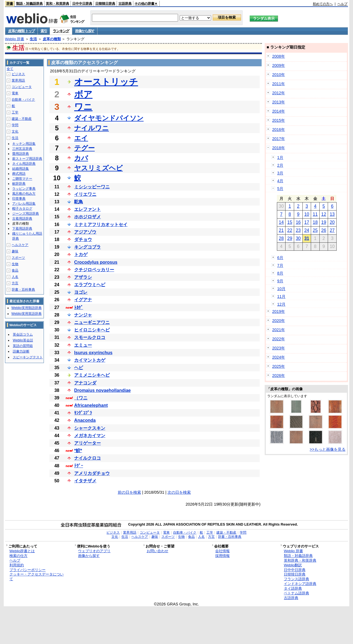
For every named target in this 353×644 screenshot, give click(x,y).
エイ (81, 138)
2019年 (279, 311)
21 (281, 230)
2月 (280, 165)
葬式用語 (19, 174)
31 (307, 238)
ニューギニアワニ (92, 322)
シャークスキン (90, 428)
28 (281, 238)
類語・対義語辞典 (29, 4)
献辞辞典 (19, 184)
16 (298, 222)
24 (307, 230)
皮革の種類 (52, 39)
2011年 (279, 84)
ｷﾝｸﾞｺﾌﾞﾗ (83, 413)
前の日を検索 (129, 492)
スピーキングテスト (28, 357)
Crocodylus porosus (96, 262)
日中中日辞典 (82, 4)
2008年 (279, 56)
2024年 (279, 357)
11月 (281, 296)
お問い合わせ (157, 551)
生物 (15, 264)
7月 (280, 265)
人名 (15, 277)
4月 (280, 181)
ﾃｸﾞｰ (79, 466)
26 (324, 230)
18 (315, 222)
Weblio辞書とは (22, 551)
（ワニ (81, 398)
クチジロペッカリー (94, 270)
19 (324, 222)
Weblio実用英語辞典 (26, 314)
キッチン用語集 (24, 144)
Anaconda (85, 420)
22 (290, 230)
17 (307, 222)
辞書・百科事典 (23, 290)
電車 (15, 93)
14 (281, 222)
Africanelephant (91, 405)
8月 (280, 273)
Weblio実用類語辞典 (26, 308)
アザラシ (83, 277)
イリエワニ (85, 194)
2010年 (279, 75)
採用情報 (222, 556)
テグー (84, 148)
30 (298, 238)
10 (307, 214)
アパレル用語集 (24, 204)
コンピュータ (22, 87)
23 (298, 230)
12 (324, 214)
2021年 (279, 330)
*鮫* (78, 451)
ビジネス (18, 74)
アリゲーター (87, 443)
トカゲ (81, 254)
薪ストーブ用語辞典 (27, 159)
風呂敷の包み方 (24, 194)
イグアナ (83, 300)
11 (315, 214)
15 (290, 222)
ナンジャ (83, 315)
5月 (280, 189)
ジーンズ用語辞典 (26, 214)
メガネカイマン (90, 436)
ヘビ (79, 368)
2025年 (279, 366)
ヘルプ (342, 4)
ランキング (61, 31)
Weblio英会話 (23, 340)
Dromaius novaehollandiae (102, 390)
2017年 (279, 139)
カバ (81, 158)
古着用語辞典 (22, 219)
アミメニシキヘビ (92, 375)
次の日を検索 (179, 492)
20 (332, 222)
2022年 (279, 339)
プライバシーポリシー (27, 570)
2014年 (279, 111)
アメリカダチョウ (92, 473)
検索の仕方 (18, 556)
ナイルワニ (92, 128)
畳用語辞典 (21, 154)
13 (332, 214)
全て (10, 69)
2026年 (279, 376)
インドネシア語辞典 (300, 584)
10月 (281, 289)
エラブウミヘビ (90, 285)
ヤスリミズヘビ (98, 168)
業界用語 (18, 80)
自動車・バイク (23, 100)
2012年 (279, 93)
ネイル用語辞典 (24, 164)
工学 (15, 112)
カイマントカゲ (90, 360)
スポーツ (18, 258)
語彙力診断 (21, 351)
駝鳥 (79, 202)
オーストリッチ (106, 82)
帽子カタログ (22, 209)
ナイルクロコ (87, 458)
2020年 (279, 321)
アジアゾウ (85, 232)
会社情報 (222, 551)
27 (332, 230)
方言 (15, 283)
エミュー (83, 345)
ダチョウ (83, 239)
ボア (83, 94)
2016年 (279, 130)
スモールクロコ (90, 337)
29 (290, 238)
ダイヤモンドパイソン (109, 118)
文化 (15, 131)
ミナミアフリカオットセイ (101, 225)
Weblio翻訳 (293, 565)
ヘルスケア (20, 245)
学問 (15, 125)
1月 (280, 158)
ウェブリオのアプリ (94, 551)
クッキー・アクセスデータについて (37, 577)
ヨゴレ (81, 292)
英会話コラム (23, 334)
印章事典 (19, 199)
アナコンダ (85, 383)
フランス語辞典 (296, 579)
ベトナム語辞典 (296, 593)
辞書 (10, 4)
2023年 (279, 348)
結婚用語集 (21, 169)
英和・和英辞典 (57, 4)
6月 (280, 258)
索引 (44, 31)
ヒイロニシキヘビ (92, 330)
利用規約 (17, 565)
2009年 (279, 65)
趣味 (15, 251)
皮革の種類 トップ (21, 31)
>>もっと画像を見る (328, 449)
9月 (280, 281)
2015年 (279, 120)
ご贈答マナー (22, 179)
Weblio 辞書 (15, 39)
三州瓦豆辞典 (22, 149)
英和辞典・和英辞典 (300, 560)
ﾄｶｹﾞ (79, 307)
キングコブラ (87, 247)
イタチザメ (85, 481)
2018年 (279, 148)
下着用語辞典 (22, 229)
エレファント (87, 209)
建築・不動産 (22, 119)
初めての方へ (323, 4)
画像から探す (85, 31)
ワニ (83, 107)
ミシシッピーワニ (92, 187)
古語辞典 (125, 4)
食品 (15, 270)
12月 (281, 304)
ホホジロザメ (87, 217)
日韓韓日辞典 (105, 4)
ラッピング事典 (24, 189)
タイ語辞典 (293, 588)
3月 (280, 173)
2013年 (279, 102)
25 (315, 230)
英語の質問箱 (23, 346)
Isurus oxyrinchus (93, 353)
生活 (33, 39)
